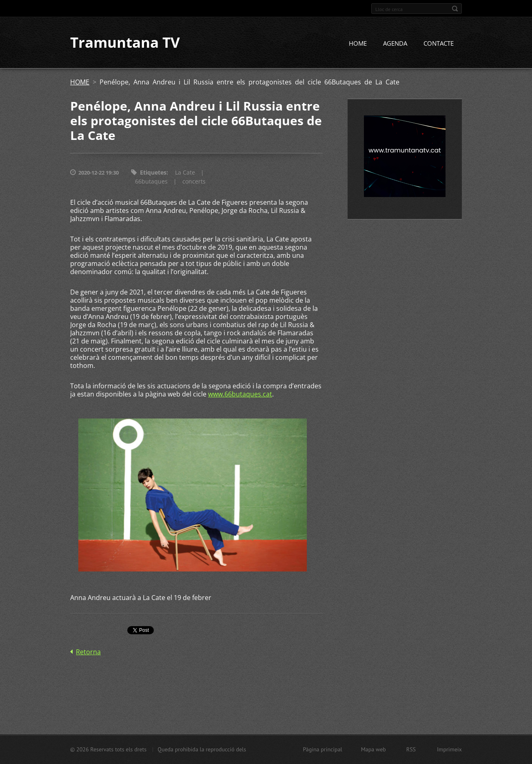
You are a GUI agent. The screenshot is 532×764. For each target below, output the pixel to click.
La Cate (185, 173)
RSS (411, 749)
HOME (358, 44)
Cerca (455, 9)
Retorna (88, 652)
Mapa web (374, 749)
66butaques (151, 182)
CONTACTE (439, 44)
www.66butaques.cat (240, 394)
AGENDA (395, 44)
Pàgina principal (322, 749)
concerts (194, 182)
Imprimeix (449, 749)
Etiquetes (153, 173)
